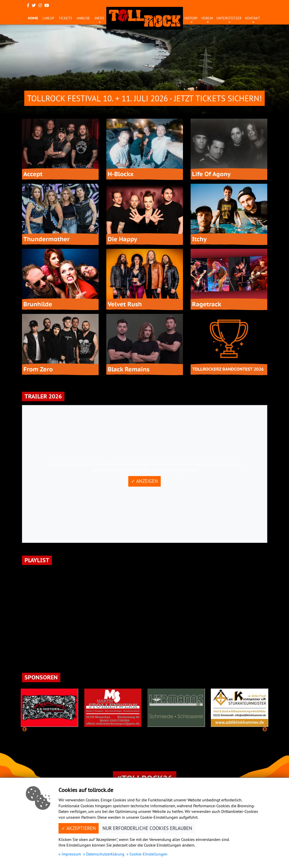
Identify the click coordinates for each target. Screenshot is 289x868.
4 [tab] (125, 733)
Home (33, 18)
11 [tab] (179, 733)
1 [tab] (102, 733)
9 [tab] (164, 733)
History (191, 18)
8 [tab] (156, 733)
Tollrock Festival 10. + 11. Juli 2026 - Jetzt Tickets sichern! (144, 98)
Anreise (83, 18)
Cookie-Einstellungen (148, 854)
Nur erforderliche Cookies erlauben (147, 828)
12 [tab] (187, 733)
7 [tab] (148, 733)
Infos (99, 18)
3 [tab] (118, 733)
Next (265, 729)
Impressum (71, 854)
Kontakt (253, 18)
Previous (25, 729)
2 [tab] (110, 733)
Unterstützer (229, 18)
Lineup (48, 18)
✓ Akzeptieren (79, 828)
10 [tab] (171, 733)
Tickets (65, 18)
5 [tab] (133, 733)
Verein (207, 18)
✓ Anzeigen (144, 481)
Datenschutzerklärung (105, 854)
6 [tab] (141, 733)
